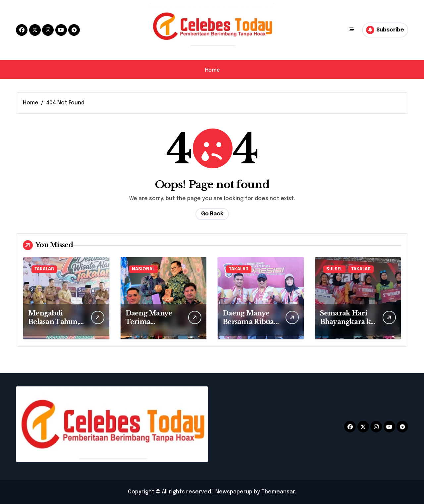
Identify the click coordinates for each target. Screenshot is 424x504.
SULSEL (334, 269)
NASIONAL (143, 269)
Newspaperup (234, 492)
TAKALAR (44, 269)
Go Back (212, 214)
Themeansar (278, 492)
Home (212, 70)
